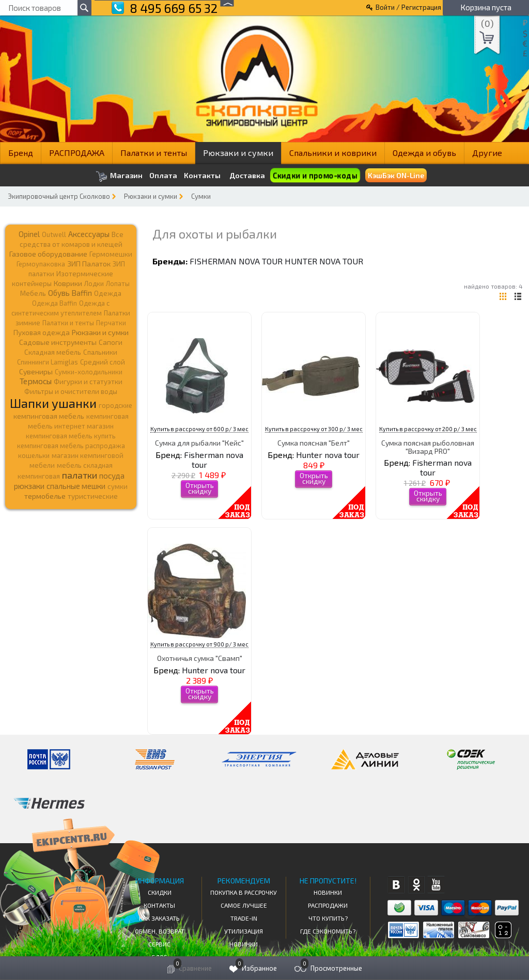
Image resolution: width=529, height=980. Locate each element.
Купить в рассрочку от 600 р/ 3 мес (199, 429)
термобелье (45, 496)
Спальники (100, 352)
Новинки (244, 944)
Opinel (29, 234)
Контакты (202, 176)
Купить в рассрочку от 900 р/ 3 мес (199, 644)
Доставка (247, 175)
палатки (80, 475)
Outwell (54, 234)
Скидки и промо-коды (315, 175)
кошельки (34, 455)
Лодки (94, 283)
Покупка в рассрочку (244, 892)
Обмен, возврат (160, 931)
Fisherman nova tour (236, 261)
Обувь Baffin (70, 293)
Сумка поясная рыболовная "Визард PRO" (428, 447)
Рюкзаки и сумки (238, 153)
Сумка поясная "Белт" (314, 443)
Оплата (163, 176)
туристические (93, 496)
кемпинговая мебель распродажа (71, 446)
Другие (487, 153)
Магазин (119, 176)
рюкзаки (29, 486)
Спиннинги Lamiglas (48, 362)
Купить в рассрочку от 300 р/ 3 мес (314, 429)
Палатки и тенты (154, 153)
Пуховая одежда (42, 332)
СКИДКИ (160, 892)
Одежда (108, 293)
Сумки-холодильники (89, 372)
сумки (118, 486)
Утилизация (244, 931)
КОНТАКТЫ (159, 905)
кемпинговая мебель (49, 416)
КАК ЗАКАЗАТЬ (159, 918)
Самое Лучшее (244, 905)
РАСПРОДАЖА (77, 153)
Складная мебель (53, 352)
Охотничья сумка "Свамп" (200, 658)
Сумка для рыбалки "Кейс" (199, 443)
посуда (112, 476)
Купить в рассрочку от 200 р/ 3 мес (428, 429)
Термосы (36, 381)
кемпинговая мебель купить (71, 436)
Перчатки (111, 323)
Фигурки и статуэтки (88, 382)
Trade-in (244, 918)
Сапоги (111, 342)
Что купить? (328, 918)
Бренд (21, 153)
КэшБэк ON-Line (396, 175)
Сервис (159, 944)
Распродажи (328, 905)
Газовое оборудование (48, 254)
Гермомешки (111, 254)
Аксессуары (89, 234)
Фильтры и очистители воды (71, 391)
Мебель (33, 293)
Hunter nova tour (324, 261)
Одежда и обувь (424, 153)
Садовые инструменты (58, 342)
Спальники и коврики (333, 153)
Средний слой (103, 362)
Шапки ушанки (53, 403)
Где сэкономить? (328, 931)
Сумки (201, 196)
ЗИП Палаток (89, 264)
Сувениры (36, 372)
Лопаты (118, 283)
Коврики (68, 283)
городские (115, 405)
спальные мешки (76, 486)
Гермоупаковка (41, 264)
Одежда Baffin (55, 303)
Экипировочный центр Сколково (59, 196)
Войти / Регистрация (408, 7)
